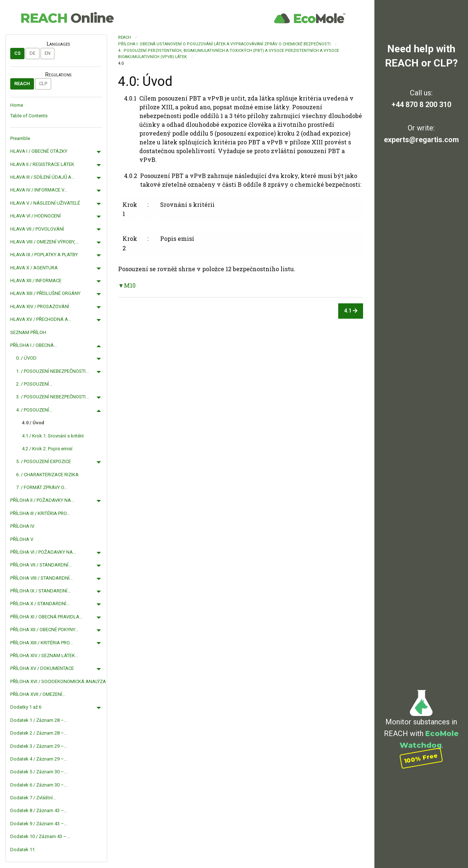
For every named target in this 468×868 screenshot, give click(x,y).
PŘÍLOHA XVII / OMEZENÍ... (38, 694)
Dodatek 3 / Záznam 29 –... (39, 746)
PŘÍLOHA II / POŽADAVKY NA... (42, 500)
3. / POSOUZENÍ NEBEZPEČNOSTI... (52, 397)
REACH (67, 18)
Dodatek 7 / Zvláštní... (33, 798)
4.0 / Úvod (33, 423)
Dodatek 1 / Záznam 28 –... (39, 720)
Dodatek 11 (22, 850)
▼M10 (127, 285)
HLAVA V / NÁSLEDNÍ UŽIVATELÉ (45, 203)
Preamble (20, 138)
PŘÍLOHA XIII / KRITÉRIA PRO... (41, 643)
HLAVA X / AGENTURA (34, 268)
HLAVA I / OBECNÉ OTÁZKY (39, 151)
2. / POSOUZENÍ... (34, 384)
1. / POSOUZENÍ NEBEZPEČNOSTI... (52, 371)
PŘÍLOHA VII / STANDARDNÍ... (41, 565)
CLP (43, 84)
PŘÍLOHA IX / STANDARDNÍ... (40, 591)
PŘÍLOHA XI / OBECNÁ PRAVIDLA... (46, 617)
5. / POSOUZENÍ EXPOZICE (44, 461)
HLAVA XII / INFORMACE (36, 281)
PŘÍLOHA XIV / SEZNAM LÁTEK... (44, 655)
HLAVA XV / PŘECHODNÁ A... (41, 319)
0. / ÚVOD (26, 358)
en (48, 53)
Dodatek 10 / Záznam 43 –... (40, 836)
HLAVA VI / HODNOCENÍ (35, 216)
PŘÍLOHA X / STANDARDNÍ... (40, 604)
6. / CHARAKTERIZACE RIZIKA (47, 475)
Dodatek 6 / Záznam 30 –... (39, 785)
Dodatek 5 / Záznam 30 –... (39, 772)
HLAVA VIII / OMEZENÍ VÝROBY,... (44, 242)
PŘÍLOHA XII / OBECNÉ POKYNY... (44, 630)
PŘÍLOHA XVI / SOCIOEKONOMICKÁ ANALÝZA (58, 681)
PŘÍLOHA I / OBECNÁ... (34, 345)
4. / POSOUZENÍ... (34, 410)
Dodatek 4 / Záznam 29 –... (39, 759)
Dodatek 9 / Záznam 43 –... (39, 824)
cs (17, 53)
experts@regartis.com (421, 140)
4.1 (351, 311)
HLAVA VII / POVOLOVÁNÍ (37, 229)
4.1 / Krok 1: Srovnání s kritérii (53, 436)
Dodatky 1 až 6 (26, 707)
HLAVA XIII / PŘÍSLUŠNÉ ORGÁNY (45, 293)
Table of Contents (29, 116)
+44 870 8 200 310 (421, 105)
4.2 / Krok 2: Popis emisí (47, 449)
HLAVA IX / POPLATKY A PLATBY (44, 255)
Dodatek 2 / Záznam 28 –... (39, 733)
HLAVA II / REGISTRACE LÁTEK (42, 164)
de (33, 53)
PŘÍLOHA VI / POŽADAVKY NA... (43, 552)
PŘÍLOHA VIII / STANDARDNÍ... (41, 578)
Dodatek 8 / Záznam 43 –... (39, 810)
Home (17, 105)
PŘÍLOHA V (22, 539)
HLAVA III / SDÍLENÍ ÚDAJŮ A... (42, 177)
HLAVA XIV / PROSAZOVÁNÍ (40, 306)
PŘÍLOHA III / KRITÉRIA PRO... (40, 513)
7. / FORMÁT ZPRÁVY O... (42, 487)
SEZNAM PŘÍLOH (28, 332)
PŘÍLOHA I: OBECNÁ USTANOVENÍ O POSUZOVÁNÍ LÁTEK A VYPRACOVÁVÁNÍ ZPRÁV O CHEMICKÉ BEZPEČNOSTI (224, 44)
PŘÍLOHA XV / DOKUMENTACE (42, 668)
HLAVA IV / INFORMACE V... (39, 190)
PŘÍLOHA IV (22, 526)
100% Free (421, 758)
